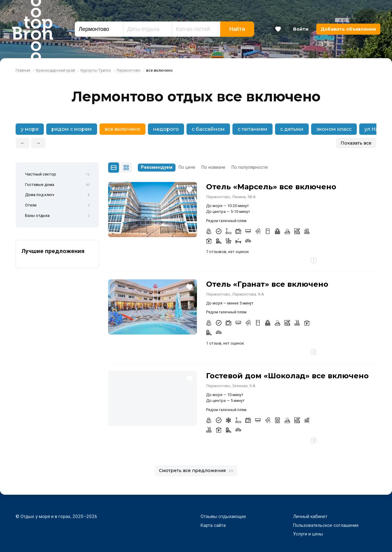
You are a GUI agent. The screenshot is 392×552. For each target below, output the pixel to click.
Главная (23, 70)
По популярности (250, 167)
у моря (30, 129)
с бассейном (208, 129)
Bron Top (32, 29)
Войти (301, 29)
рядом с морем (72, 129)
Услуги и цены (308, 534)
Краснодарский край (55, 70)
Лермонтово (128, 70)
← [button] (23, 143)
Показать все (356, 143)
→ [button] (38, 143)
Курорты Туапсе (96, 70)
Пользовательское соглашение (326, 525)
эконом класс (334, 129)
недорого (166, 129)
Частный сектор (57, 175)
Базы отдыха (57, 216)
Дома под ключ (57, 195)
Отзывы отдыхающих (224, 516)
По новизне (213, 167)
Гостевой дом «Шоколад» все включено (287, 376)
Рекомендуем (157, 167)
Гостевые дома (57, 185)
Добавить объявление (348, 29)
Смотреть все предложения (196, 471)
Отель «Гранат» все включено (267, 284)
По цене (187, 167)
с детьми (292, 129)
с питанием (253, 129)
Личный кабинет (310, 516)
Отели (57, 206)
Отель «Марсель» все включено (271, 187)
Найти (237, 29)
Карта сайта (213, 525)
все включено (123, 129)
